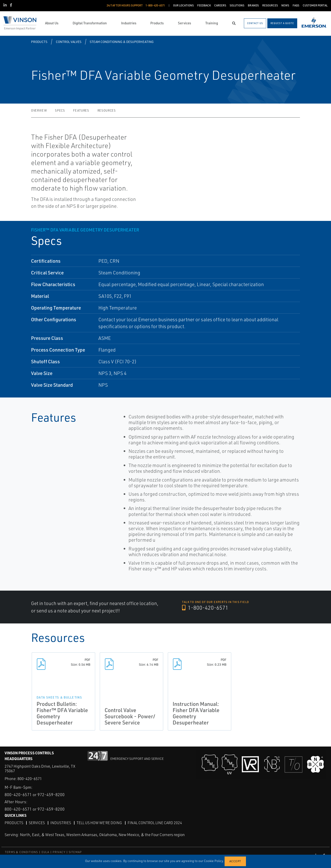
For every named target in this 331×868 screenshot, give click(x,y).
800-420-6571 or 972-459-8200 (35, 794)
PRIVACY (59, 852)
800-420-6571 (30, 779)
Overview (39, 110)
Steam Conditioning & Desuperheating (122, 42)
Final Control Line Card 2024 (155, 823)
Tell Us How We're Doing (99, 823)
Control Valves (69, 42)
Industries (61, 823)
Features (81, 110)
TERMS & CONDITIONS (21, 852)
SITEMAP (75, 852)
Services (37, 823)
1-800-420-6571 (205, 608)
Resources (107, 110)
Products (39, 42)
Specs (60, 110)
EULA (46, 852)
